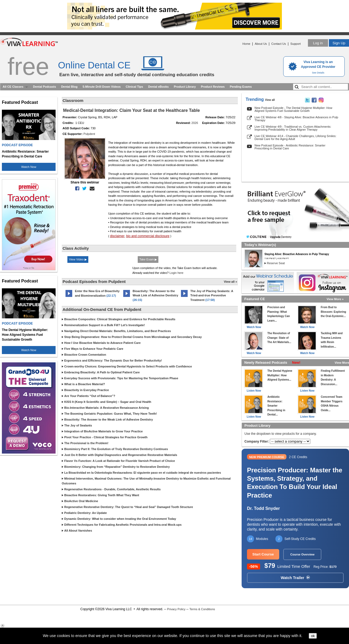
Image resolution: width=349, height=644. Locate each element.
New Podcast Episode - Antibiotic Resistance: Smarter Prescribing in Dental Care (290, 147)
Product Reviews (213, 87)
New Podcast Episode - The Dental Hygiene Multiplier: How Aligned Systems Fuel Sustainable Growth (293, 109)
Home (246, 44)
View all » (230, 282)
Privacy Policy (176, 609)
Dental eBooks (158, 87)
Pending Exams (241, 87)
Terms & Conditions (202, 609)
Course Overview (302, 554)
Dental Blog (69, 87)
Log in (318, 43)
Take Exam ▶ (148, 259)
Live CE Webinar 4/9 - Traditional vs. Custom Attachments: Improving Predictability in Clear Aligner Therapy (293, 128)
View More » (335, 299)
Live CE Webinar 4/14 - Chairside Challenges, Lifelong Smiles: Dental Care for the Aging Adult (295, 137)
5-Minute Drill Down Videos (102, 87)
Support (295, 44)
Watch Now (29, 167)
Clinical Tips (134, 87)
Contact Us (279, 44)
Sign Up (339, 43)
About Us (261, 44)
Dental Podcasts (45, 87)
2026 (195, 123)
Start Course (263, 554)
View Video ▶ (78, 259)
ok (313, 636)
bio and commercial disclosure (148, 236)
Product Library (185, 87)
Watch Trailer (295, 578)
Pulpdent (89, 134)
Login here (176, 273)
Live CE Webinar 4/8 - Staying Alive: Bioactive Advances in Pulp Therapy (296, 119)
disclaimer (117, 236)
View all (270, 100)
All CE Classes (13, 87)
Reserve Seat (276, 263)
